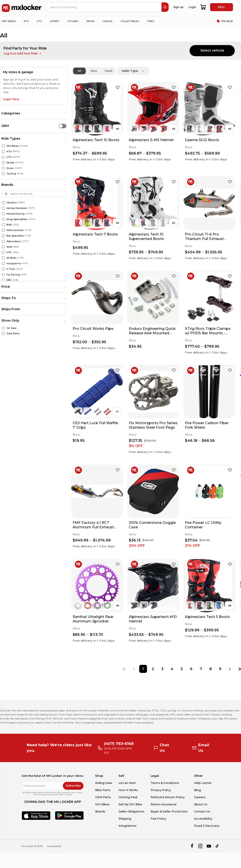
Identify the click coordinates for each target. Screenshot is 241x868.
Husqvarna (14, 263)
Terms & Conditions (165, 783)
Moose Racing (15, 214)
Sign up (178, 7)
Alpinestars (14, 241)
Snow (10, 168)
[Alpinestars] (3, 241)
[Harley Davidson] (3, 208)
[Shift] (3, 247)
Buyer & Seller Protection (169, 811)
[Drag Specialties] (3, 219)
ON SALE (225, 21)
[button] (34, 114)
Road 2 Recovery (207, 826)
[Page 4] (172, 669)
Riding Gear (104, 783)
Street (10, 163)
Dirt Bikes (13, 146)
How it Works (128, 790)
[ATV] (3, 152)
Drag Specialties (17, 219)
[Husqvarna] (3, 263)
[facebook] (192, 846)
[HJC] (3, 252)
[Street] (3, 163)
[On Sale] (3, 328)
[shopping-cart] (203, 7)
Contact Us (202, 811)
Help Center (203, 783)
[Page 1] (143, 669)
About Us (201, 804)
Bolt (9, 225)
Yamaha (12, 203)
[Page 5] (182, 669)
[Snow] (3, 168)
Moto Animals (15, 230)
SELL (221, 7)
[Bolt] (3, 225)
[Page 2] (153, 669)
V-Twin (11, 269)
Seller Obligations (131, 811)
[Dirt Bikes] (3, 146)
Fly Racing (13, 275)
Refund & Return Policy (168, 797)
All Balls (11, 258)
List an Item (127, 783)
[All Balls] (3, 258)
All (79, 71)
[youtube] (209, 846)
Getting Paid (128, 797)
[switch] (62, 126)
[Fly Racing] (3, 275)
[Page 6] (191, 669)
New (94, 71)
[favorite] (118, 87)
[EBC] (3, 280)
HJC (9, 252)
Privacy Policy (161, 790)
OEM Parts (103, 797)
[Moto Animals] (3, 230)
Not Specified (15, 236)
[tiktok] (218, 846)
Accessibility (203, 819)
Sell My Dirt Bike (130, 804)
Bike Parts (103, 790)
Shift (9, 247)
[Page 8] (211, 669)
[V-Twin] (3, 269)
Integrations (128, 826)
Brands (100, 811)
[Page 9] (220, 669)
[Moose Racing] (3, 214)
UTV (9, 157)
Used (108, 71)
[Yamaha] (3, 203)
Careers (200, 797)
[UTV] (3, 157)
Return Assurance (164, 804)
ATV (9, 151)
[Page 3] (162, 669)
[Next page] (230, 669)
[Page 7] (201, 669)
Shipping (125, 819)
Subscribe (73, 786)
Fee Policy (158, 819)
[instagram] (200, 846)
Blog (197, 790)
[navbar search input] (104, 7)
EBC (9, 280)
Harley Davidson (17, 208)
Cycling (11, 174)
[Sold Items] (3, 334)
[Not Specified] (3, 236)
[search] (165, 7)
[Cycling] (3, 174)
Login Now (11, 99)
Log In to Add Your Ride (23, 54)
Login (192, 7)
